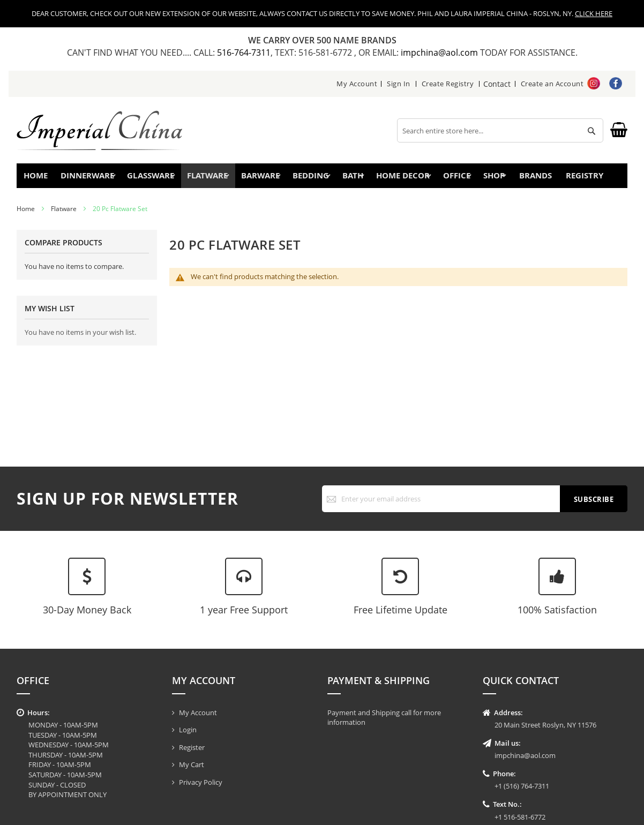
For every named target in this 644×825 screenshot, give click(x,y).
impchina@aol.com (440, 52)
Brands (539, 178)
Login (188, 730)
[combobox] (500, 130)
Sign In (399, 84)
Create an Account (552, 84)
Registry (595, 178)
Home (39, 178)
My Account (357, 84)
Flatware (64, 214)
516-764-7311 (244, 52)
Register (192, 747)
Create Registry (448, 84)
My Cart (192, 764)
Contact (497, 84)
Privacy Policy (201, 782)
